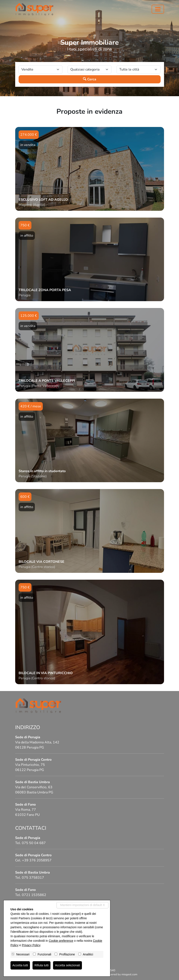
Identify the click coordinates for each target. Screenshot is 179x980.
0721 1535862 (34, 895)
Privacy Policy (31, 945)
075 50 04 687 (34, 843)
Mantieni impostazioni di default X (82, 905)
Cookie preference (61, 941)
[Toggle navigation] (158, 9)
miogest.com (129, 974)
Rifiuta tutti (41, 965)
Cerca (90, 79)
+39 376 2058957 (37, 860)
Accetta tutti (20, 965)
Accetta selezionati (67, 965)
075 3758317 (33, 878)
